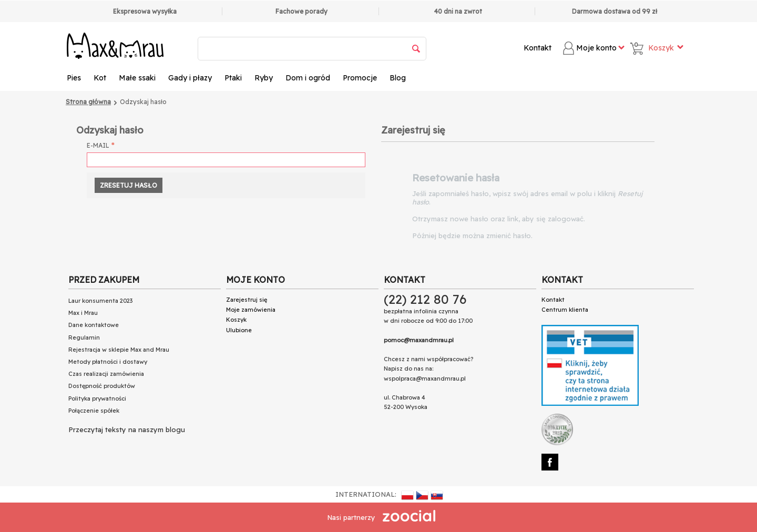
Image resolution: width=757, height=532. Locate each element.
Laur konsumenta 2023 (100, 301)
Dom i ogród (308, 78)
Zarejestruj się (247, 300)
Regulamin (84, 337)
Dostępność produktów (102, 386)
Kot (100, 78)
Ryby (264, 78)
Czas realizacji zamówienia (106, 374)
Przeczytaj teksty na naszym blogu (127, 429)
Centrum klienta (565, 310)
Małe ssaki (137, 78)
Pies (74, 78)
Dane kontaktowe (94, 325)
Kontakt (538, 48)
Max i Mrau (83, 313)
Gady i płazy (190, 78)
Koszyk (236, 320)
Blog (398, 78)
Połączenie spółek (94, 411)
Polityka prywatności (97, 398)
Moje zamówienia (251, 310)
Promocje (360, 78)
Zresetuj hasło (129, 185)
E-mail (98, 145)
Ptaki (233, 78)
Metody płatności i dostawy (108, 362)
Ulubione (239, 330)
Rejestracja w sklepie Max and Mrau (119, 350)
